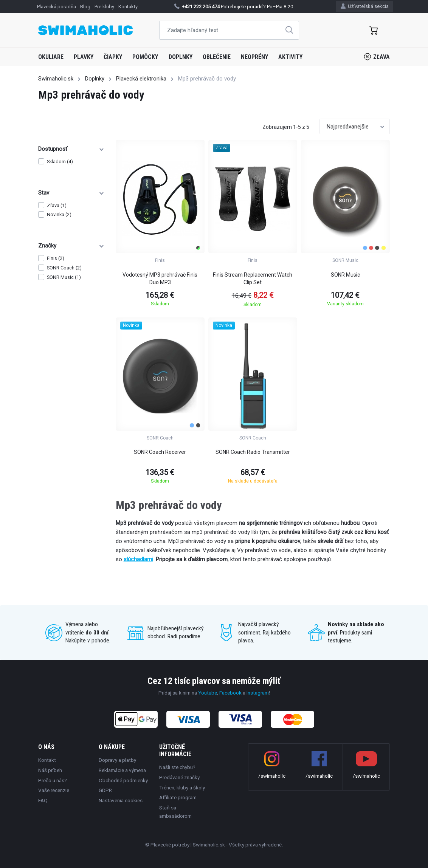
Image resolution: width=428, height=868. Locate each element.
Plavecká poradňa (57, 7)
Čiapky (113, 57)
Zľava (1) (57, 205)
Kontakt (47, 760)
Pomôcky (145, 57)
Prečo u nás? (53, 780)
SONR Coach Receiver (160, 452)
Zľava (377, 57)
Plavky (84, 57)
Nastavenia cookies (121, 800)
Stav (71, 193)
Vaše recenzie (54, 790)
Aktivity (290, 57)
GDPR (105, 790)
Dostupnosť (71, 149)
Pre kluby (104, 7)
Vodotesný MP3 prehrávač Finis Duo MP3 (160, 279)
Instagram (258, 693)
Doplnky (181, 57)
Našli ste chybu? (177, 767)
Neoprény (254, 57)
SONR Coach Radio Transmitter (253, 452)
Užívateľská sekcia (365, 6)
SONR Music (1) (64, 277)
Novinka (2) (59, 214)
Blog (85, 7)
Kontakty (128, 7)
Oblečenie (217, 57)
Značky (71, 246)
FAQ (43, 800)
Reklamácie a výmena (122, 770)
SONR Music (345, 275)
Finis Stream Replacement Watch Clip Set (253, 279)
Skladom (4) (60, 162)
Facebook (230, 693)
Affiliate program (178, 797)
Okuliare (51, 57)
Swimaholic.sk (56, 79)
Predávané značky (179, 777)
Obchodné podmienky (123, 780)
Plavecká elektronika (141, 79)
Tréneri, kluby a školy (182, 788)
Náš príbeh (50, 770)
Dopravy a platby (117, 760)
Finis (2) (56, 258)
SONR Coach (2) (64, 268)
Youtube (208, 693)
